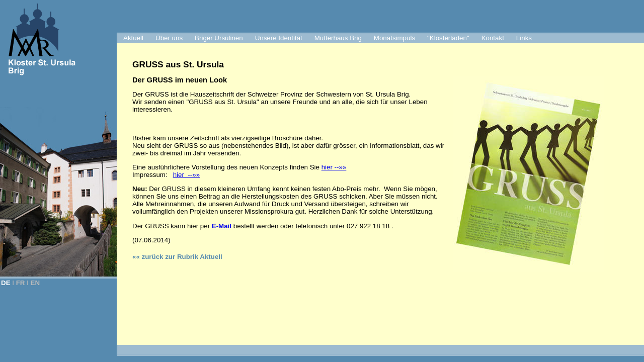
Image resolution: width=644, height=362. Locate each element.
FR (21, 283)
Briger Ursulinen (219, 38)
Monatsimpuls (394, 38)
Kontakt (493, 38)
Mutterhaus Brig (338, 38)
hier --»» (334, 167)
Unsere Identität (279, 38)
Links (524, 38)
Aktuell (133, 38)
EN (35, 283)
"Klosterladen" (448, 38)
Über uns (169, 38)
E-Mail (222, 226)
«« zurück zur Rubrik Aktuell (177, 257)
